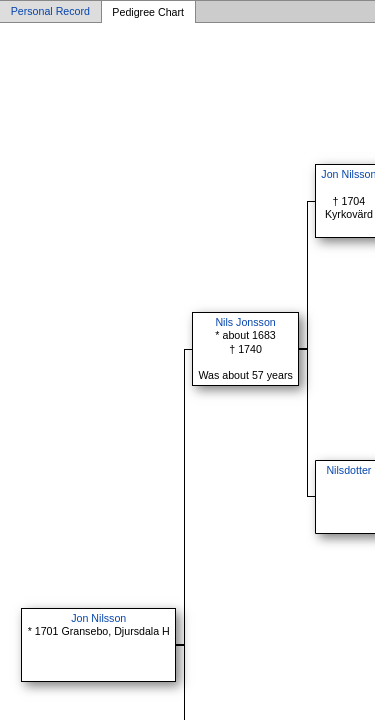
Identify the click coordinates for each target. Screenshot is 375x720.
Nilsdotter (348, 470)
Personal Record (50, 12)
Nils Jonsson (245, 322)
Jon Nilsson (98, 618)
